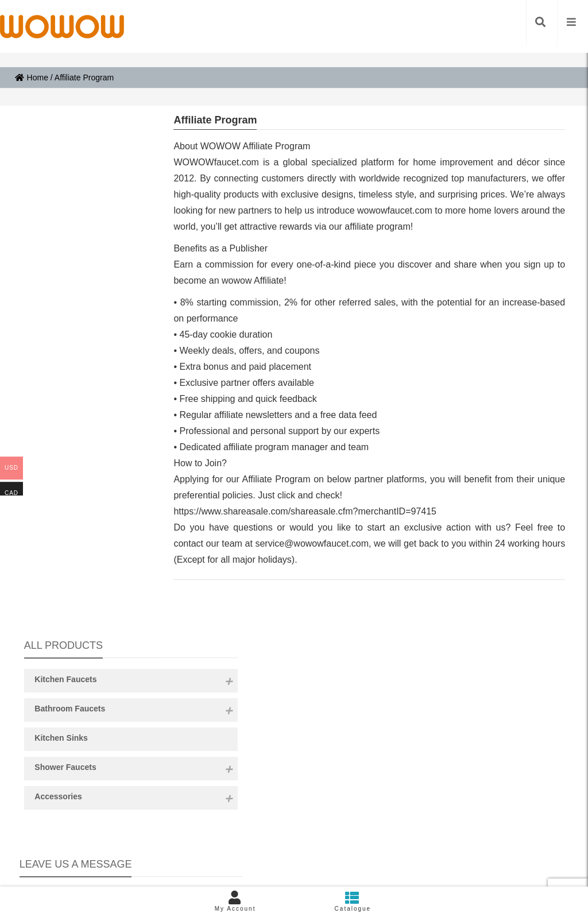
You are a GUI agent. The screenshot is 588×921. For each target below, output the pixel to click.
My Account (235, 901)
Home (32, 78)
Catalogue (353, 901)
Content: (84, 536)
